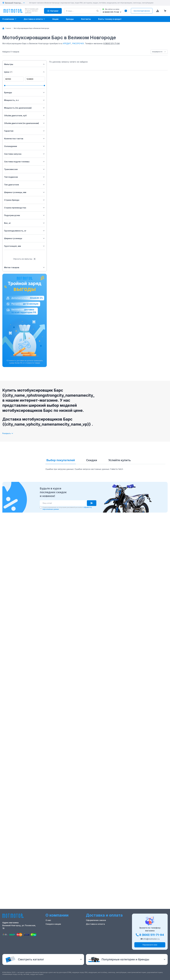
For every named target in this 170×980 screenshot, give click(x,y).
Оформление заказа (96, 920)
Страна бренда (25, 200)
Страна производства (25, 208)
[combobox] (159, 52)
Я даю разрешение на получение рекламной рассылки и (67, 508)
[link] (31, 28)
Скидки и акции (53, 924)
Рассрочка (91, 928)
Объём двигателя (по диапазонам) (25, 123)
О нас (48, 920)
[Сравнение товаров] (157, 11)
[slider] (5, 86)
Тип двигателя (25, 185)
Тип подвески (25, 177)
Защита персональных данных (101, 935)
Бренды (25, 92)
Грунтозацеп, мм (25, 246)
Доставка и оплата (95, 924)
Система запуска (25, 154)
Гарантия (25, 131)
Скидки (92, 460)
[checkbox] (41, 507)
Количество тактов (25, 139)
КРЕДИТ (67, 43)
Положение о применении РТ (60, 935)
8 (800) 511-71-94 (112, 43)
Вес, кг (25, 223)
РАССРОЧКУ (78, 43)
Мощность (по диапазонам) (25, 108)
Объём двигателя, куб (25, 116)
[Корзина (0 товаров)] (165, 11)
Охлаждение (25, 146)
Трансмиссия (25, 169)
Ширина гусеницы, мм (25, 192)
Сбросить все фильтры (25, 259)
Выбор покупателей (61, 460)
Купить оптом (93, 932)
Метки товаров (25, 267)
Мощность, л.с (25, 100)
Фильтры (25, 64)
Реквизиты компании (56, 939)
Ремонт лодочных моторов (59, 932)
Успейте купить (120, 460)
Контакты (50, 928)
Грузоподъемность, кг (25, 231)
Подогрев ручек (25, 215)
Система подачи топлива (25, 162)
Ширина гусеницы (25, 238)
